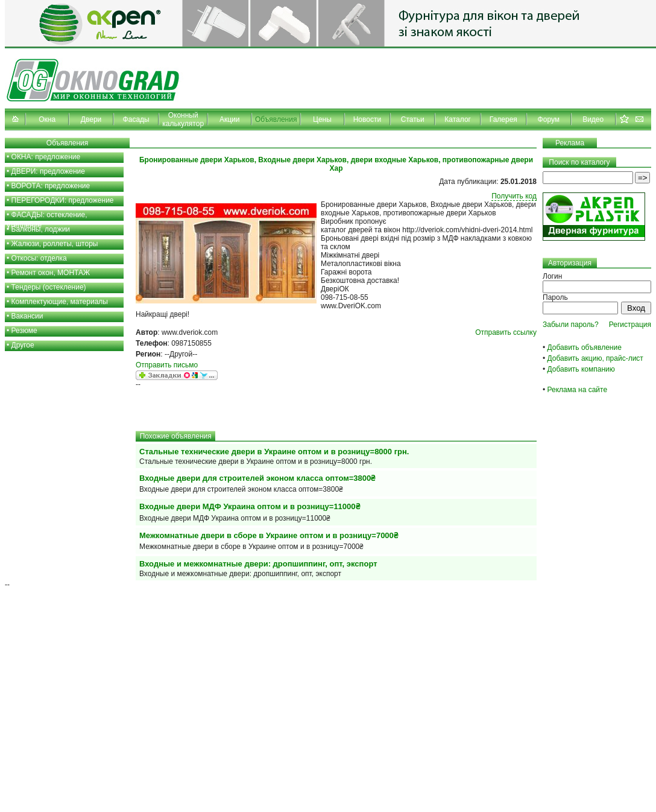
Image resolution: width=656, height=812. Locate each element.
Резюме (24, 331)
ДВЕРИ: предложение (48, 171)
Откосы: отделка (39, 258)
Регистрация (630, 325)
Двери (91, 119)
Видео (593, 119)
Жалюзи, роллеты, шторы (55, 244)
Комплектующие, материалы (60, 302)
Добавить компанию (581, 369)
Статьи (413, 119)
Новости (367, 119)
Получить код (514, 196)
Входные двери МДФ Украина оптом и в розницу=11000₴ (250, 506)
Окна (47, 119)
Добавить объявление (585, 347)
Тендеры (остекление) (49, 287)
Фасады (136, 119)
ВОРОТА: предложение (51, 186)
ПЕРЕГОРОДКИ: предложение (63, 200)
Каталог (458, 119)
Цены (322, 119)
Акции (230, 119)
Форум (549, 119)
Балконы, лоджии (41, 229)
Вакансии (27, 316)
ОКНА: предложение (46, 157)
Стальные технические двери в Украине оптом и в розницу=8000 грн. (274, 452)
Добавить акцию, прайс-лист (595, 358)
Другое (23, 345)
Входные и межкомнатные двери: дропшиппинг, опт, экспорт (258, 564)
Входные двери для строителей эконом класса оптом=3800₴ (257, 478)
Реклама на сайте (578, 390)
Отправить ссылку (506, 332)
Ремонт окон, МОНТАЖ (51, 273)
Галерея (503, 119)
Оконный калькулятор (183, 119)
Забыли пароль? (571, 325)
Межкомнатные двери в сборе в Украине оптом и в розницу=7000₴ (269, 535)
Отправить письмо (167, 365)
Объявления (276, 119)
